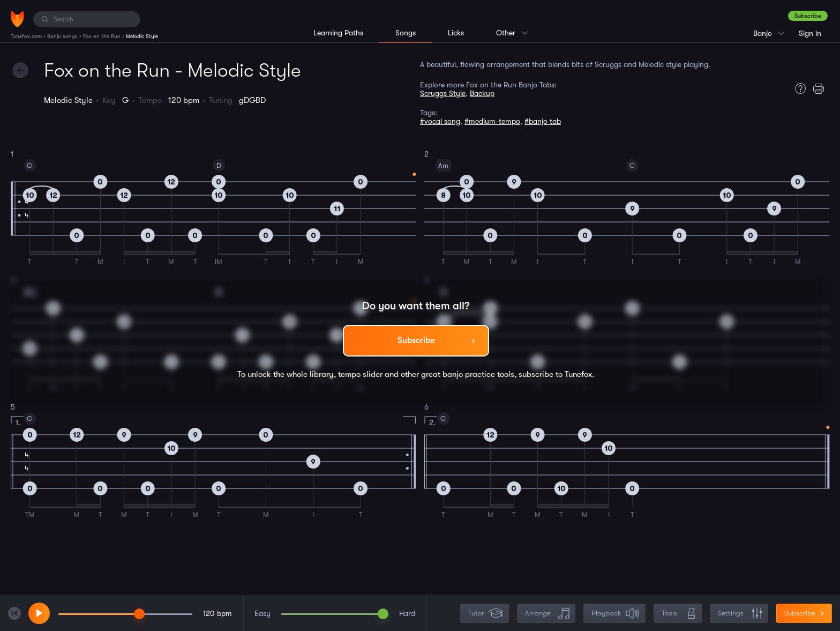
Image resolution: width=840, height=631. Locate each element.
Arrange (547, 614)
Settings (740, 614)
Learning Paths (338, 33)
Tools (679, 614)
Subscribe (808, 16)
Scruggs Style (443, 93)
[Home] (17, 19)
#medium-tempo (492, 121)
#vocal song (440, 121)
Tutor (486, 614)
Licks (456, 33)
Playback (616, 614)
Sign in (810, 33)
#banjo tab (543, 121)
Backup (482, 93)
